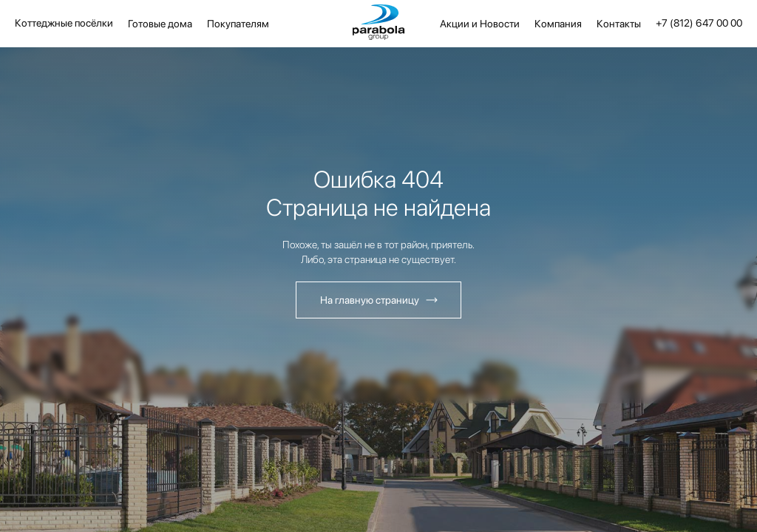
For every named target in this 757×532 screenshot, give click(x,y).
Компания (558, 24)
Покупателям (238, 24)
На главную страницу (370, 300)
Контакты (619, 24)
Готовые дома (160, 24)
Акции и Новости (480, 24)
